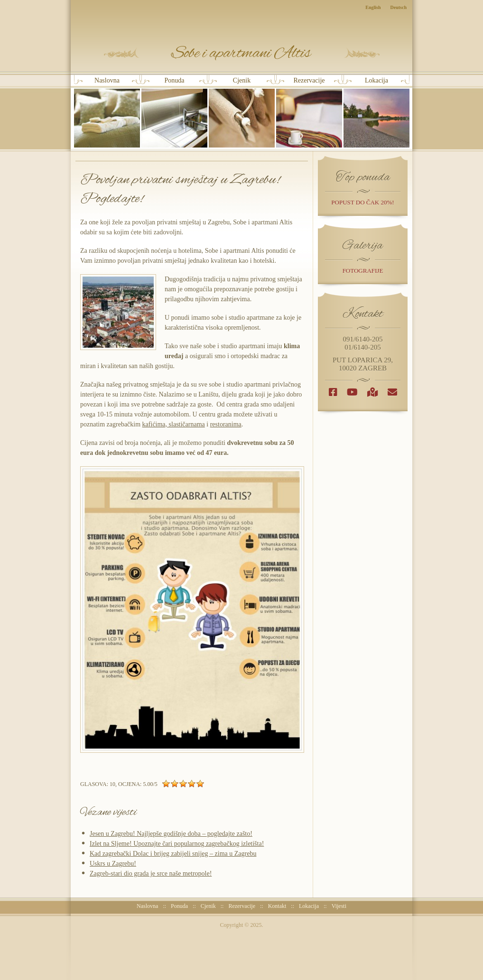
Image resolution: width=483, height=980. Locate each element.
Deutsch (399, 7)
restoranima (226, 424)
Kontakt (277, 906)
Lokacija (376, 112)
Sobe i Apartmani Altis (242, 53)
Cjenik (242, 112)
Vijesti (339, 906)
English (373, 7)
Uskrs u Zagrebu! (113, 864)
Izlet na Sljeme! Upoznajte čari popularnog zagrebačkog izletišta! (177, 844)
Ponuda (174, 112)
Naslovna (107, 112)
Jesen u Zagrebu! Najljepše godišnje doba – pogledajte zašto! (171, 834)
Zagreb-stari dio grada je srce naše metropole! (151, 874)
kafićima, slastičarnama (174, 424)
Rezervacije (309, 112)
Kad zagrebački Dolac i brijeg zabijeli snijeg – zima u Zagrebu (173, 854)
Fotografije (363, 271)
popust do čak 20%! (362, 202)
